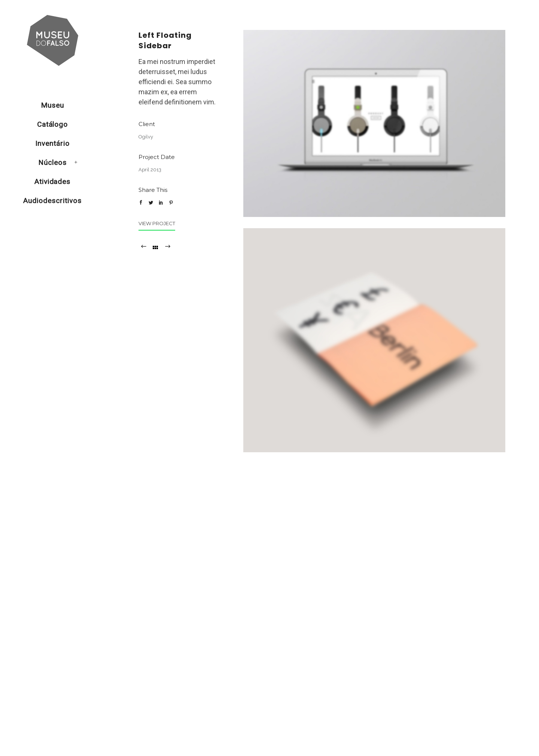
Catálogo (53, 124)
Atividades (53, 182)
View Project (157, 223)
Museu (52, 105)
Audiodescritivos (52, 201)
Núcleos (52, 163)
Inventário (52, 143)
